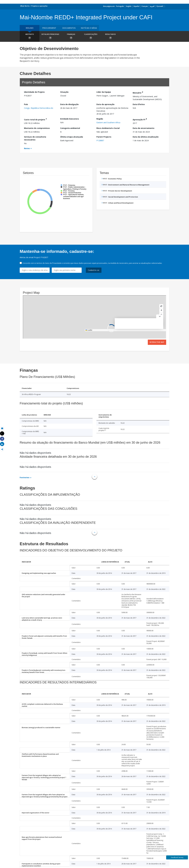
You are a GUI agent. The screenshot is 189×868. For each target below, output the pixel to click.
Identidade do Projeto (34, 92)
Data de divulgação (69, 104)
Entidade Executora (69, 119)
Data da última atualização (146, 137)
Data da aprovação (105, 104)
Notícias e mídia (89, 28)
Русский (160, 6)
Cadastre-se (94, 270)
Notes (27, 148)
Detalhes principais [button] (50, 37)
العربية (152, 6)
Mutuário (138, 92)
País (26, 104)
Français (145, 6)
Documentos (69, 28)
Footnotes (25, 477)
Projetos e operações (39, 6)
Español (136, 6)
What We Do (25, 6)
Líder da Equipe (104, 92)
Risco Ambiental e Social (108, 128)
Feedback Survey (177, 857)
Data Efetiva (139, 104)
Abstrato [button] (30, 37)
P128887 (100, 140)
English (129, 6)
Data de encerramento (144, 128)
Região (100, 119)
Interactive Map (157, 342)
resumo (30, 28)
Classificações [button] (91, 37)
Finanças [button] (71, 37)
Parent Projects (104, 137)
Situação (64, 92)
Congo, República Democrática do (39, 108)
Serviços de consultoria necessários (35, 138)
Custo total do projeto (35, 119)
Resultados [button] (110, 37)
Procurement (49, 28)
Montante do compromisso (37, 128)
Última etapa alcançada (72, 137)
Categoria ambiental (70, 128)
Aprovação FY (140, 119)
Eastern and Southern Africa (108, 122)
